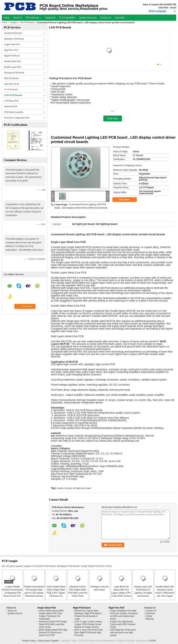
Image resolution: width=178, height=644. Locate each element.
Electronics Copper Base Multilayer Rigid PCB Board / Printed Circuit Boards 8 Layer (88, 615)
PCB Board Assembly (14, 112)
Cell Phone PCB (11, 101)
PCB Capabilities (67, 18)
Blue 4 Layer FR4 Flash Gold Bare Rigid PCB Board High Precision (89, 633)
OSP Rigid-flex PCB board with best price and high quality (123, 633)
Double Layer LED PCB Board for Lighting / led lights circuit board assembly (143, 593)
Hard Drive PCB (11, 84)
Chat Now (163, 8)
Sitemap (150, 619)
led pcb (68, 488)
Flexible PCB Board (13, 33)
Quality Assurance (88, 18)
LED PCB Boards (27, 22)
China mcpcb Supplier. (49, 641)
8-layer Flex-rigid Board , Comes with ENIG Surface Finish (123, 624)
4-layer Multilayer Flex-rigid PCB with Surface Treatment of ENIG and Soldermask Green (124, 615)
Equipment (50, 18)
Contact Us (106, 18)
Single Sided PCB (12, 44)
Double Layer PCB (13, 67)
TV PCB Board (11, 90)
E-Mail (149, 616)
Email (173, 8)
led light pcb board (82, 488)
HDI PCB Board (11, 78)
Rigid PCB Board (12, 56)
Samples (14, 22)
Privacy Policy (29, 641)
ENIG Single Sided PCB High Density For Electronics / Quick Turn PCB (53, 633)
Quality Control (15, 613)
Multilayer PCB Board (14, 39)
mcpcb (60, 488)
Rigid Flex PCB (11, 50)
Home (7, 18)
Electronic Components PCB (17, 118)
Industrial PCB (11, 106)
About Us (18, 18)
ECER (153, 641)
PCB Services (33, 18)
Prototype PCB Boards (14, 73)
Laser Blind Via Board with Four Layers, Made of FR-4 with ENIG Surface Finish (121, 593)
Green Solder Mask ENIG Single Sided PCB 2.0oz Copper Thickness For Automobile (56, 593)
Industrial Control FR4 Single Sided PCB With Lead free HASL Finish (53, 624)
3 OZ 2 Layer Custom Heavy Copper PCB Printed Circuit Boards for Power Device (88, 624)
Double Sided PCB (12, 61)
